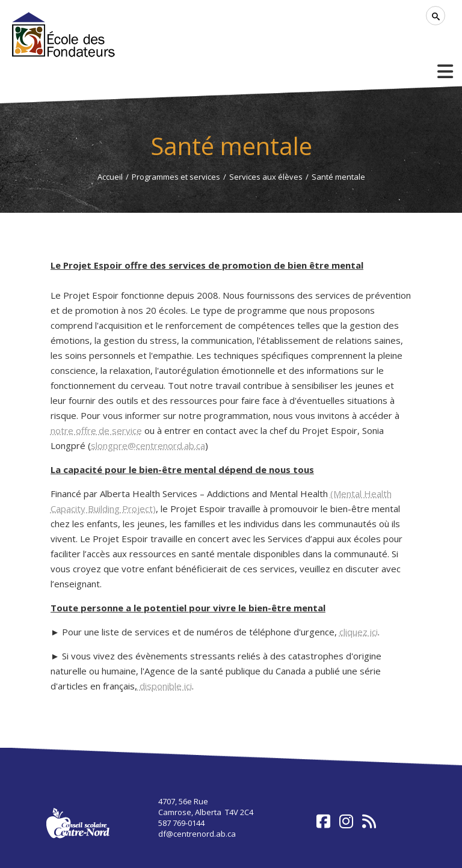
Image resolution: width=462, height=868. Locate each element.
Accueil (110, 177)
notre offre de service (96, 430)
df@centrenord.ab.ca (197, 834)
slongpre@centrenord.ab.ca (148, 445)
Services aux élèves (266, 177)
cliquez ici (359, 632)
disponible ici (165, 686)
